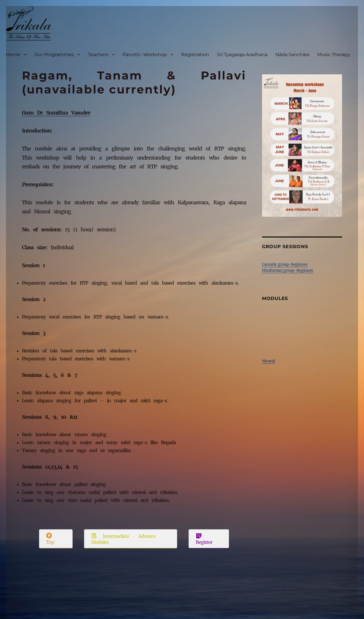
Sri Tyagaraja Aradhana (242, 55)
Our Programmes (54, 55)
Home (13, 55)
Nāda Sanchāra (292, 55)
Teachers (98, 55)
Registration (195, 55)
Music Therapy (334, 55)
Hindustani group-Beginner (288, 270)
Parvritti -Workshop (145, 55)
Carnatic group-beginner (285, 264)
